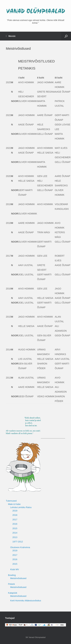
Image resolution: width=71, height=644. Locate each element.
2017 (15, 520)
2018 (15, 515)
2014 (15, 533)
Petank (11, 584)
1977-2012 (18, 542)
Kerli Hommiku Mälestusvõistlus (26, 601)
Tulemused (11, 501)
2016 (15, 524)
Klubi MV (15, 569)
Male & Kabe (14, 504)
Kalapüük (13, 593)
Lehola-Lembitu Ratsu (21, 507)
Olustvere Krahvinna (20, 547)
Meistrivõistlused (18, 578)
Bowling (12, 575)
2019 (15, 511)
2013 (15, 537)
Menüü (11, 36)
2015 (15, 528)
